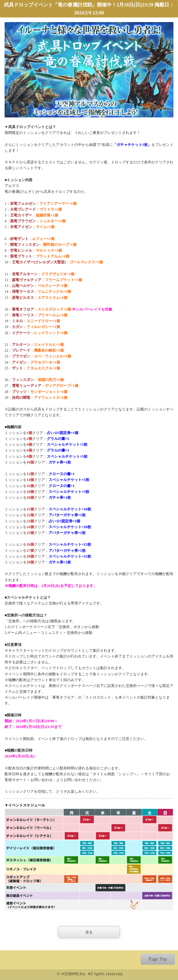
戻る (89, 932)
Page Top (158, 959)
